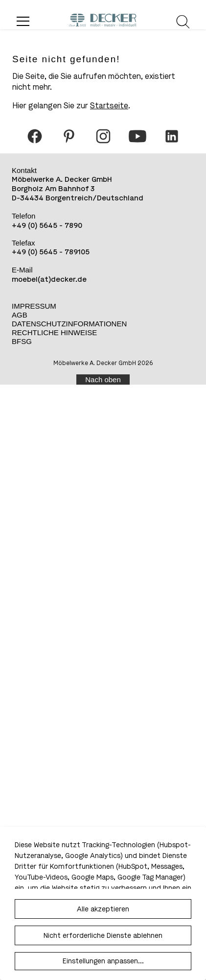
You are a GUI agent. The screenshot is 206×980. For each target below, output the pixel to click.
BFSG (22, 341)
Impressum (34, 306)
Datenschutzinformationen (69, 324)
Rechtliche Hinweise (54, 332)
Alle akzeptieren (103, 909)
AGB (20, 315)
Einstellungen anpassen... (103, 961)
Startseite (109, 106)
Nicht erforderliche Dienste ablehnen (103, 936)
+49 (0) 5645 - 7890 (47, 225)
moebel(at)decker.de (49, 279)
